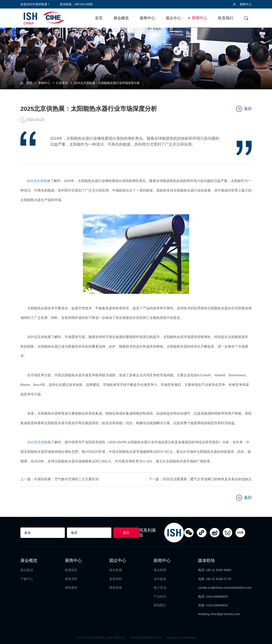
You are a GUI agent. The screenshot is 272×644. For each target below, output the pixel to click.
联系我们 (226, 18)
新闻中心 (200, 18)
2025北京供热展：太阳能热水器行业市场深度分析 (107, 83)
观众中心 (173, 18)
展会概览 (121, 18)
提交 (126, 532)
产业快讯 (160, 596)
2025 (30, 181)
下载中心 (27, 579)
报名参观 (116, 570)
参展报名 (71, 570)
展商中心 (242, 4)
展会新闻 (160, 570)
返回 (244, 109)
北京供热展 (42, 181)
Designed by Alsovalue (181, 638)
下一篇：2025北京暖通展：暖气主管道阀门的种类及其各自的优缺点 (200, 479)
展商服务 (71, 588)
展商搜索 (116, 588)
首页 (99, 18)
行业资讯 (62, 83)
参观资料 (116, 579)
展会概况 (27, 570)
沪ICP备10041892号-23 (146, 638)
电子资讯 (160, 588)
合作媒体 (160, 579)
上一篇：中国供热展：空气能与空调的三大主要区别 (59, 479)
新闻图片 (160, 605)
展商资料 (71, 579)
